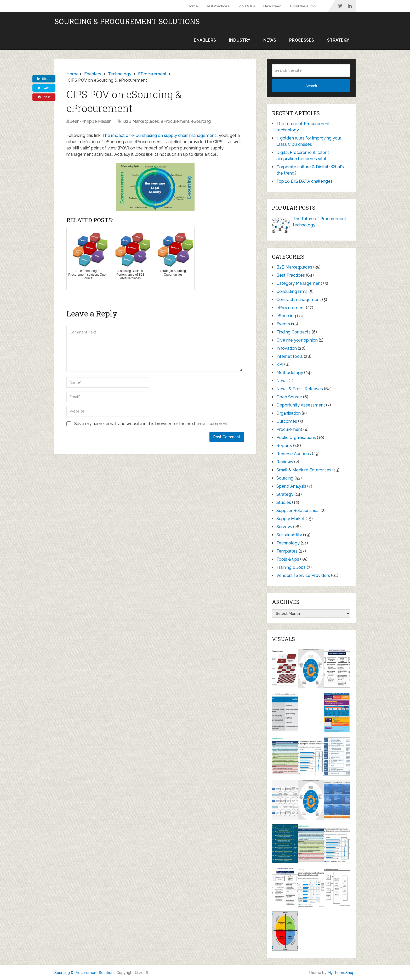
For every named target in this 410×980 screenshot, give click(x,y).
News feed (272, 6)
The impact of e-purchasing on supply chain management (159, 135)
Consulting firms (292, 291)
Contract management (299, 300)
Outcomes (287, 421)
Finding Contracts (294, 332)
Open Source (289, 397)
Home (193, 6)
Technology (288, 543)
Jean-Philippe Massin (91, 121)
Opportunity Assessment (301, 405)
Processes (302, 40)
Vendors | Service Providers (303, 575)
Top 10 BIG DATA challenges (304, 181)
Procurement (289, 429)
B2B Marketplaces (141, 121)
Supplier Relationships (298, 511)
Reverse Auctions (294, 454)
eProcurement (175, 121)
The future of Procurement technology (320, 222)
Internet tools (290, 356)
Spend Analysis (291, 486)
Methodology (290, 373)
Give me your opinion (297, 340)
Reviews (285, 462)
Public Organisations (296, 438)
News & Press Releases (300, 389)
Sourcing (285, 478)
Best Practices (217, 6)
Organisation (289, 413)
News (270, 40)
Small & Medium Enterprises (304, 470)
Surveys (284, 527)
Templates (287, 551)
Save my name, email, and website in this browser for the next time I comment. (151, 424)
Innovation (287, 348)
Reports (284, 446)
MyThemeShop (341, 973)
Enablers (205, 40)
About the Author (303, 6)
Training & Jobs (291, 567)
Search (311, 86)
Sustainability (289, 535)
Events (283, 324)
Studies (284, 502)
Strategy (338, 40)
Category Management (299, 283)
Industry (240, 40)
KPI (280, 364)
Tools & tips (246, 6)
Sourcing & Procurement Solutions (127, 21)
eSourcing (201, 121)
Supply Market (291, 519)
